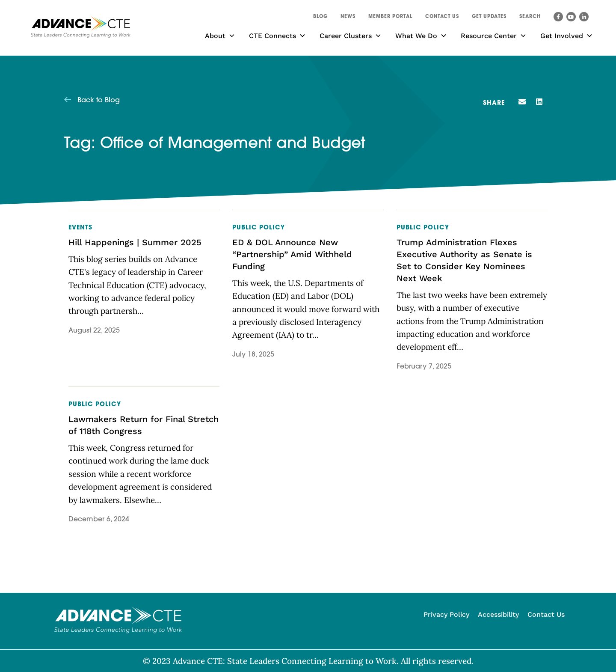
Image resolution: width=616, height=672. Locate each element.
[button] (530, 18)
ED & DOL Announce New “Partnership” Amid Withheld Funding (292, 254)
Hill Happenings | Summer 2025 (135, 242)
